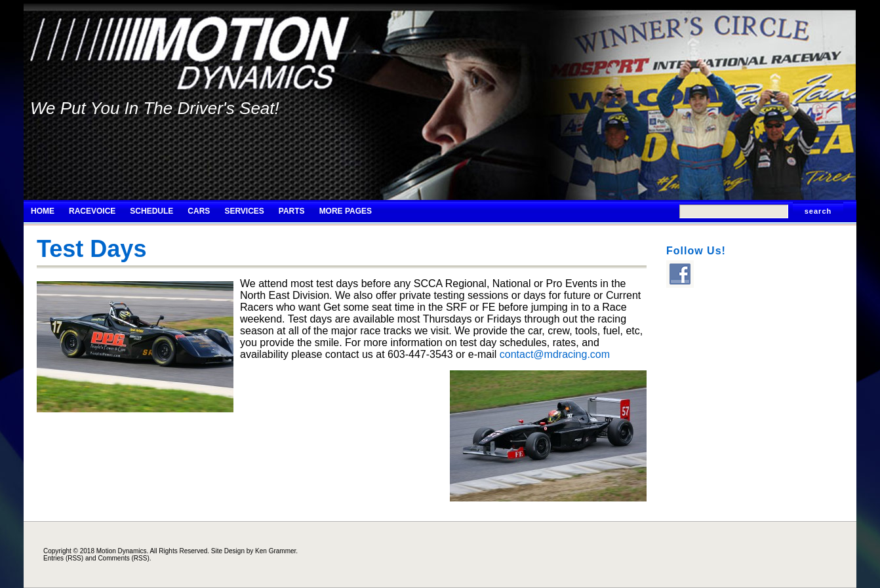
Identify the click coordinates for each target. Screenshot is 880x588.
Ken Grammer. (276, 551)
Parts (292, 211)
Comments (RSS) (123, 558)
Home (43, 211)
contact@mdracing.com (555, 354)
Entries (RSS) (63, 558)
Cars (199, 211)
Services (244, 211)
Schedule (151, 211)
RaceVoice (92, 211)
